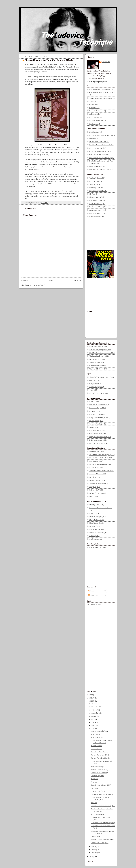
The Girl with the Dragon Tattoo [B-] (101, 89)
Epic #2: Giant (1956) (98, 791)
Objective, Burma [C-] (96, 197)
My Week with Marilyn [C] (98, 121)
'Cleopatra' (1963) (95, 384)
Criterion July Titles (98, 776)
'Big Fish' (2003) (95, 513)
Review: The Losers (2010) (100, 755)
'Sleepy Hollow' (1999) (97, 520)
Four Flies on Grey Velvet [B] (99, 155)
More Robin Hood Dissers (100, 752)
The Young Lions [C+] (96, 188)
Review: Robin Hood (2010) (100, 758)
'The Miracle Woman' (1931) (98, 484)
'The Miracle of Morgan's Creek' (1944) (102, 353)
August (94, 716)
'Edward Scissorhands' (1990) (99, 533)
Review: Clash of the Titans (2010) (102, 840)
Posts (91, 591)
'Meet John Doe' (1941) (97, 452)
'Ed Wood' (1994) (95, 526)
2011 (91, 698)
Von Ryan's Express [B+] (97, 178)
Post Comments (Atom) (37, 285)
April (93, 728)
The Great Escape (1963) (97, 430)
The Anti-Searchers (97, 814)
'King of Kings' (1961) (96, 387)
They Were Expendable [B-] (98, 191)
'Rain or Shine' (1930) (96, 490)
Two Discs (95, 779)
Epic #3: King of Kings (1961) (101, 785)
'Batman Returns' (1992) (97, 529)
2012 (91, 695)
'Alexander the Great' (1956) (98, 393)
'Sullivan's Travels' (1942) (98, 359)
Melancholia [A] (94, 108)
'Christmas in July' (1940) (97, 366)
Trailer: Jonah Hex (97, 737)
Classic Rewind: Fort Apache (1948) (103, 823)
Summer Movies (96, 749)
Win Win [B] (93, 105)
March (94, 847)
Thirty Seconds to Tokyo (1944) (99, 418)
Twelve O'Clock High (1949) (99, 443)
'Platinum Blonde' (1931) (97, 480)
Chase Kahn (106, 62)
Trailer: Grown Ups (97, 767)
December (95, 704)
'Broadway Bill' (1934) (97, 467)
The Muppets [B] (95, 124)
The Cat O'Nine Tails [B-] (98, 148)
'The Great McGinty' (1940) (98, 369)
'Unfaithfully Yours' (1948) (98, 346)
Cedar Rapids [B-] (95, 114)
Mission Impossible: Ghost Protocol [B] (102, 98)
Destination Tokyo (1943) (97, 408)
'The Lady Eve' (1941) (96, 362)
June (93, 722)
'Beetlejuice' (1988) (95, 539)
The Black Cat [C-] (95, 132)
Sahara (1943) (94, 427)
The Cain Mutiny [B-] (96, 181)
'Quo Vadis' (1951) (95, 380)
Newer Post (24, 280)
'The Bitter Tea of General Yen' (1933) (102, 471)
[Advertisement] (100, 234)
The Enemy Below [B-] (97, 217)
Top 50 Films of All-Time (97, 547)
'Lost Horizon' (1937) (96, 461)
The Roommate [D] (95, 117)
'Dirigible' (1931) (95, 487)
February (95, 850)
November (95, 707)
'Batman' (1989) (94, 536)
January (94, 853)
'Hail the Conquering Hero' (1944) (100, 350)
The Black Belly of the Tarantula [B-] (101, 145)
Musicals (94, 782)
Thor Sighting (96, 734)
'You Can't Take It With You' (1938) (101, 458)
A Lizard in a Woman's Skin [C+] (100, 151)
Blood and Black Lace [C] (98, 166)
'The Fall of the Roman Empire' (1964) (102, 377)
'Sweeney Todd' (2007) (97, 505)
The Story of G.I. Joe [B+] (98, 207)
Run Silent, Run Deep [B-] (98, 213)
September (95, 713)
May (93, 725)
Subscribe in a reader (94, 604)
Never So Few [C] (95, 184)
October (94, 710)
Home (51, 280)
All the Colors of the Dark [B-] (99, 142)
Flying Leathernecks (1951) (98, 440)
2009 (91, 857)
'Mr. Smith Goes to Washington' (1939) (102, 455)
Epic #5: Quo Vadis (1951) (100, 731)
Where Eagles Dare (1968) (98, 434)
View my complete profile (98, 82)
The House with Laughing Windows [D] (102, 135)
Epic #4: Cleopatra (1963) (100, 770)
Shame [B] (93, 101)
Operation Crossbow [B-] (97, 210)
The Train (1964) (95, 411)
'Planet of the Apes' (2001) (98, 517)
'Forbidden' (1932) (95, 477)
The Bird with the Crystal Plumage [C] (102, 158)
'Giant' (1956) (94, 390)
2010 (91, 701)
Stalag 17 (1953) (94, 401)
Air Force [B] (94, 194)
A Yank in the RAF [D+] (97, 204)
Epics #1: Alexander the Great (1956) (103, 806)
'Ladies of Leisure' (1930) (97, 493)
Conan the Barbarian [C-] (97, 111)
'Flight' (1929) (94, 496)
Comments (93, 595)
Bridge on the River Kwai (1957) (100, 437)
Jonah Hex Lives (97, 746)
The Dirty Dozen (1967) (97, 414)
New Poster (95, 788)
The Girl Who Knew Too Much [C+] (101, 170)
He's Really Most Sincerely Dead (102, 794)
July (93, 719)
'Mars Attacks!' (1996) (96, 523)
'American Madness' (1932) (98, 474)
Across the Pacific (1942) (97, 424)
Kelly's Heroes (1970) (96, 421)
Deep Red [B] (94, 138)
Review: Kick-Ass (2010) (99, 773)
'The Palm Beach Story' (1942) (99, 356)
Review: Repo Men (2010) (100, 843)
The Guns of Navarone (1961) (99, 405)
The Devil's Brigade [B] (97, 200)
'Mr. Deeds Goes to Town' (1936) (100, 464)
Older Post (78, 280)
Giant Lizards (96, 836)
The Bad (94, 803)
